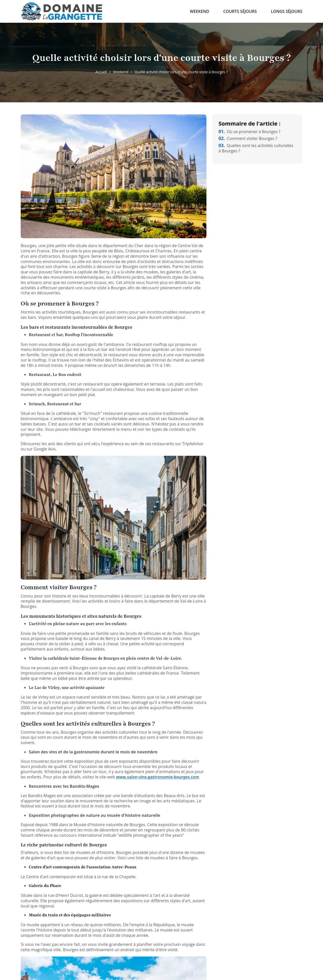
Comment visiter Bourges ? (248, 138)
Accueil (101, 72)
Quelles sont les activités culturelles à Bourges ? (256, 148)
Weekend (199, 11)
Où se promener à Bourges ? (249, 132)
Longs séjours (287, 11)
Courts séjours (240, 11)
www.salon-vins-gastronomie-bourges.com (158, 777)
